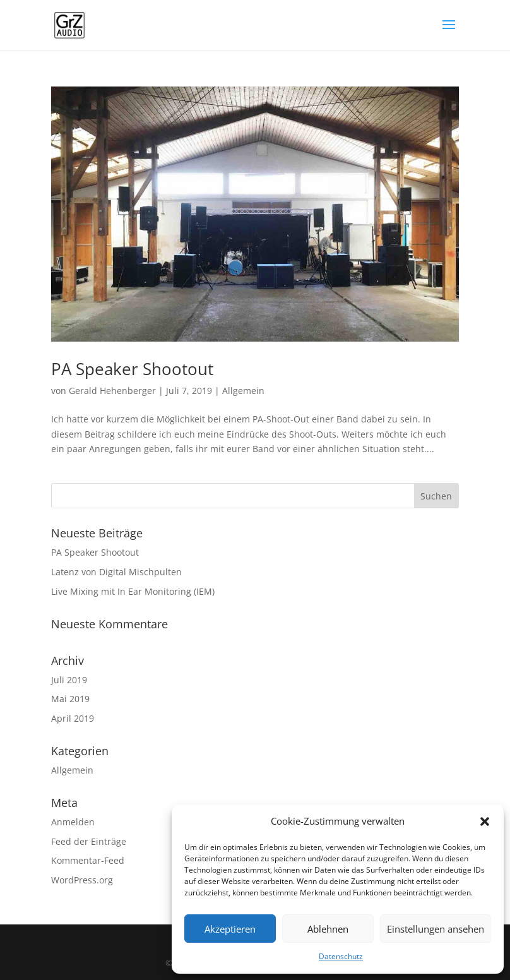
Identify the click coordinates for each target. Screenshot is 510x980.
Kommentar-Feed (88, 860)
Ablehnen (328, 929)
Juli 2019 (69, 680)
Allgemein (243, 391)
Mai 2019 (70, 699)
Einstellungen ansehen (436, 929)
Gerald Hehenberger (112, 391)
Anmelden (73, 822)
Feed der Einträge (89, 841)
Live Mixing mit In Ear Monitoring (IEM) (133, 591)
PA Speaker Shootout (132, 369)
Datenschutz (341, 956)
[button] (485, 822)
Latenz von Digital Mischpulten (116, 572)
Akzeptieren (230, 929)
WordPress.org (82, 880)
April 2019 (73, 718)
